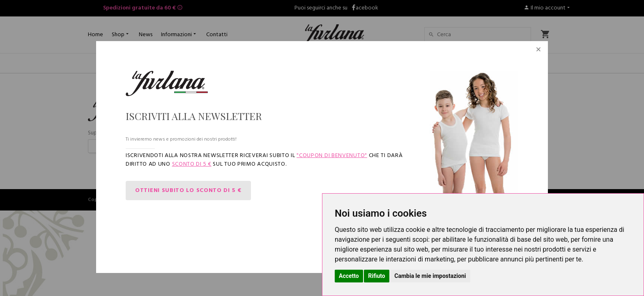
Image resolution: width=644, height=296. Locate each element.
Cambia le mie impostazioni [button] (430, 276)
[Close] (538, 51)
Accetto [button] (349, 276)
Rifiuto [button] (377, 276)
